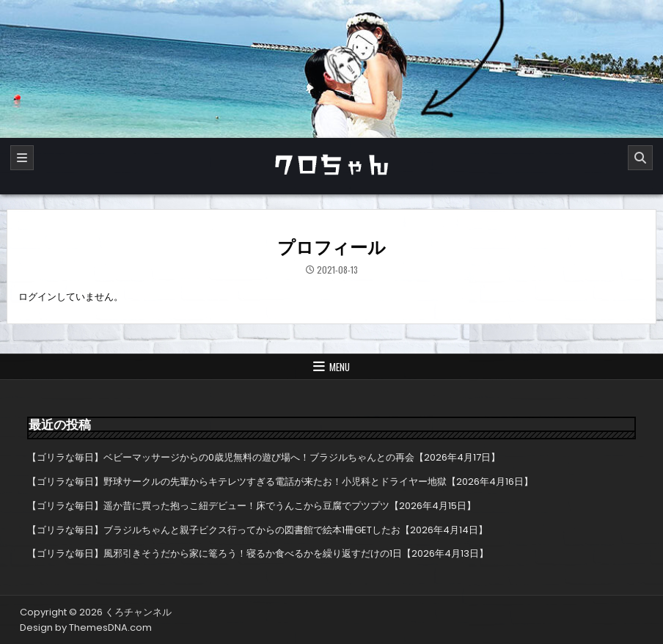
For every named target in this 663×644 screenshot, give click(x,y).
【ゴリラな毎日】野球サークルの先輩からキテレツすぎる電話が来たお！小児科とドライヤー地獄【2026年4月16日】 (280, 482)
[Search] (640, 158)
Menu (340, 367)
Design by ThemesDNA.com (86, 627)
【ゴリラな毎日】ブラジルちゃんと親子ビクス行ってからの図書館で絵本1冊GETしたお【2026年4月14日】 (257, 530)
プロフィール (331, 248)
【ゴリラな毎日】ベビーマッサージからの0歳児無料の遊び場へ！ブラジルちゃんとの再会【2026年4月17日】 (264, 457)
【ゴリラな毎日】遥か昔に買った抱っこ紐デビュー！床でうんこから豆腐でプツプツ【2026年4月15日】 (252, 506)
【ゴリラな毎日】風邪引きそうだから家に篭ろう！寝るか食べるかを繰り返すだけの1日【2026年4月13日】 (258, 553)
